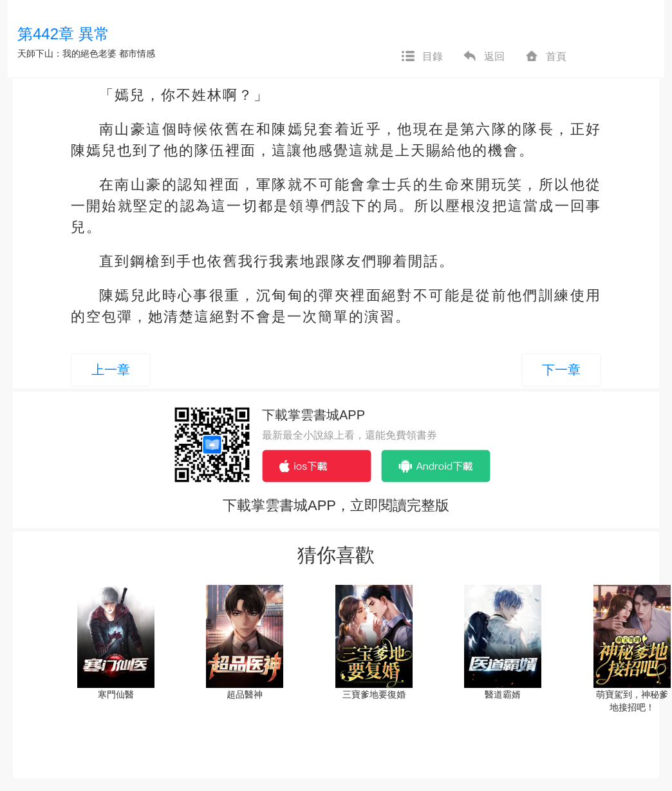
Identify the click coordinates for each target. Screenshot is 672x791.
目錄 (422, 57)
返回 (483, 57)
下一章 (561, 370)
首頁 (545, 57)
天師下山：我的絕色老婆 (67, 53)
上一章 (111, 370)
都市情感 (137, 53)
